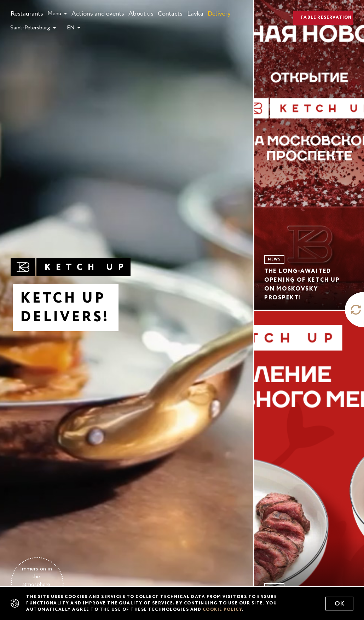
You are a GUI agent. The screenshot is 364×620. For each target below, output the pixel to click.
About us (141, 13)
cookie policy (223, 610)
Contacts (170, 13)
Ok (339, 604)
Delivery (219, 13)
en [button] (71, 28)
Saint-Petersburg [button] (31, 28)
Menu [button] (55, 14)
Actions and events (98, 13)
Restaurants (27, 13)
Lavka (195, 13)
